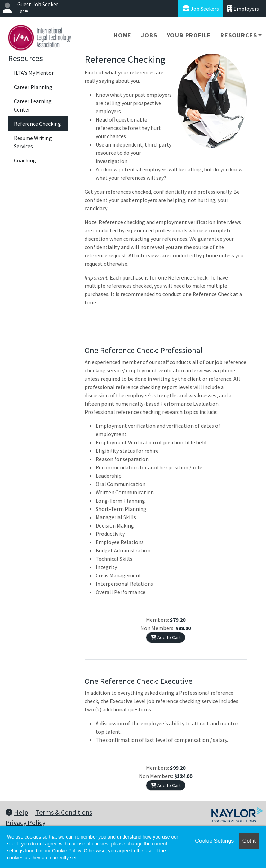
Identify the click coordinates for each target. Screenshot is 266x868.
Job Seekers (201, 8)
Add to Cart (166, 637)
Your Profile (189, 35)
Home (122, 35)
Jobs (149, 35)
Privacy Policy (25, 822)
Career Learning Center (33, 105)
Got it (249, 841)
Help (17, 812)
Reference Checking (37, 124)
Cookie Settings (214, 841)
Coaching (25, 160)
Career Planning (33, 87)
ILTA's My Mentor (34, 73)
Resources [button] (238, 35)
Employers (243, 8)
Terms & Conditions (64, 812)
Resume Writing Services (33, 142)
